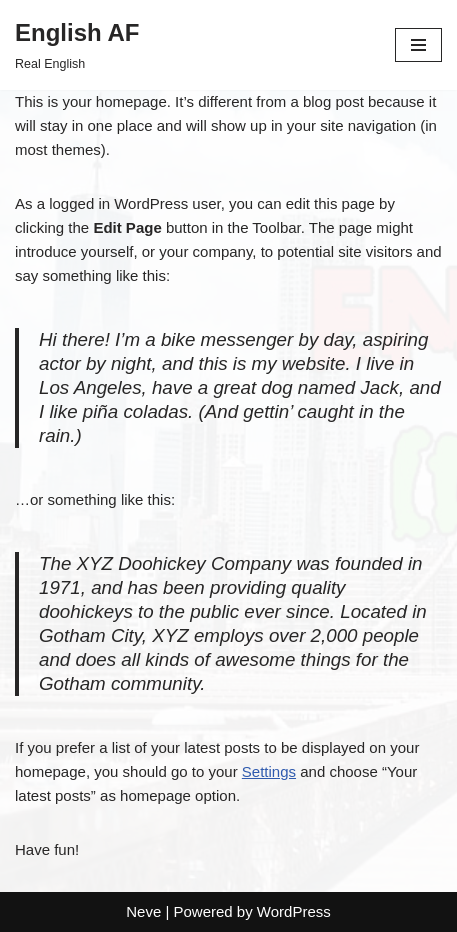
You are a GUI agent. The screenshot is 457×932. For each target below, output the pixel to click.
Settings (269, 771)
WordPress (294, 911)
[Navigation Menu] (418, 45)
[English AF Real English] (77, 45)
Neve (143, 911)
